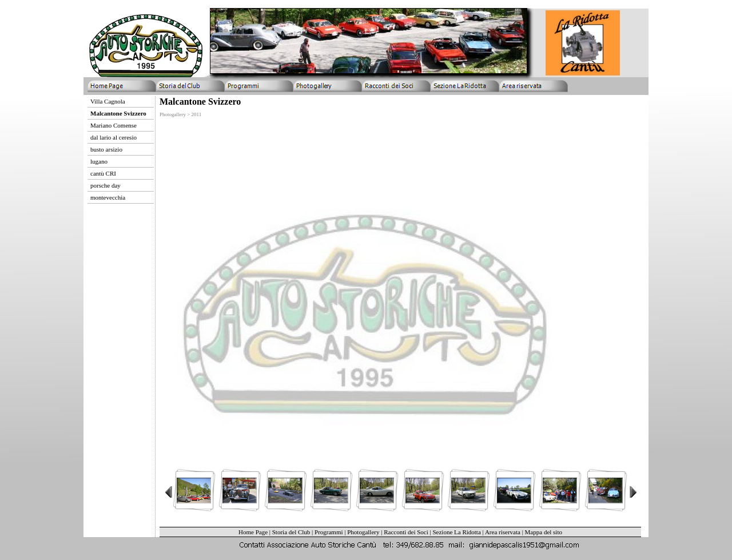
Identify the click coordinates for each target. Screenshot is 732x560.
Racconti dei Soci (406, 532)
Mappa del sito (544, 532)
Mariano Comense (114, 125)
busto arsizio (106, 149)
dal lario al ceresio (114, 137)
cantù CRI (103, 173)
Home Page (253, 532)
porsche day (106, 185)
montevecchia (108, 197)
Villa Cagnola (108, 101)
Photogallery (363, 532)
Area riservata (503, 532)
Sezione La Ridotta (456, 532)
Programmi (329, 532)
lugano (99, 161)
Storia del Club (291, 532)
